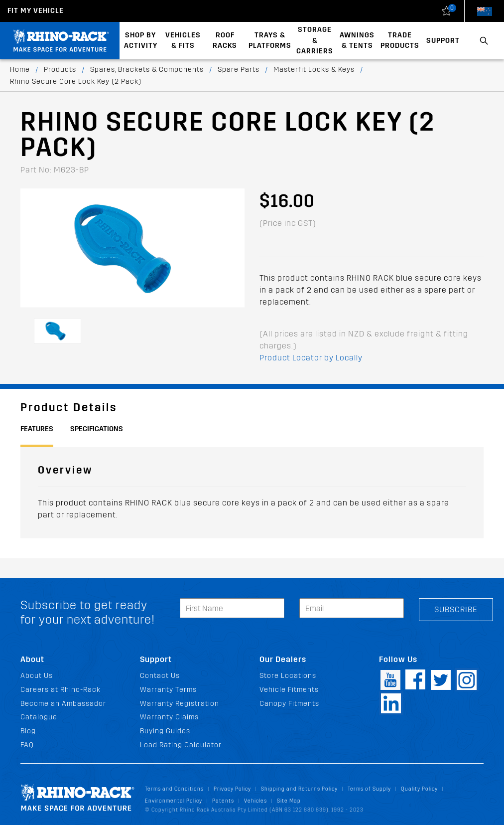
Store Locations (288, 676)
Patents (223, 801)
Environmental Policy (174, 801)
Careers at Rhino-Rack (61, 690)
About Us (37, 676)
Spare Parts (239, 70)
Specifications (97, 429)
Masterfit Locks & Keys (314, 70)
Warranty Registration (180, 704)
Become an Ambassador (63, 704)
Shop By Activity (141, 41)
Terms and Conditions (174, 789)
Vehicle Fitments (289, 690)
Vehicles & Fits (183, 41)
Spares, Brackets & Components (147, 70)
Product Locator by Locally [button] (311, 358)
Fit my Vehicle (36, 11)
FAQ (27, 745)
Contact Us (160, 676)
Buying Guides (165, 731)
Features (37, 429)
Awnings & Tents (357, 41)
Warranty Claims (169, 717)
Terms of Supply (369, 789)
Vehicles (255, 801)
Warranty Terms (168, 690)
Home (20, 70)
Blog (28, 731)
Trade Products (400, 41)
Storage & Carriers (315, 40)
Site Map (289, 801)
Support (443, 41)
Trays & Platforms (270, 41)
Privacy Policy (232, 789)
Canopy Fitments (289, 704)
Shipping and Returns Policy (299, 789)
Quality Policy (419, 789)
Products (60, 70)
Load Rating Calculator (181, 745)
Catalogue (39, 717)
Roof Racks (225, 41)
